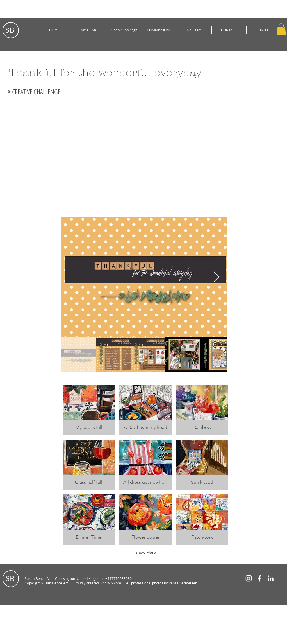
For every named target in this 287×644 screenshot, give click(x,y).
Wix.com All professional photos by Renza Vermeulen (153, 583)
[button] (281, 29)
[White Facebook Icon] (260, 578)
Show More (146, 552)
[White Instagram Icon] (249, 578)
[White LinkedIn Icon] (271, 578)
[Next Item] (216, 277)
